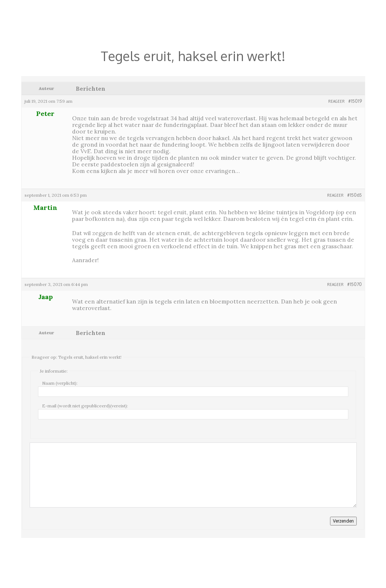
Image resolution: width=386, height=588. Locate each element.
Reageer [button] (336, 101)
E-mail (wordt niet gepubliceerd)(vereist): (85, 406)
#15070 (355, 284)
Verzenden (343, 521)
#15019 (355, 101)
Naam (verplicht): (60, 383)
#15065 (355, 195)
